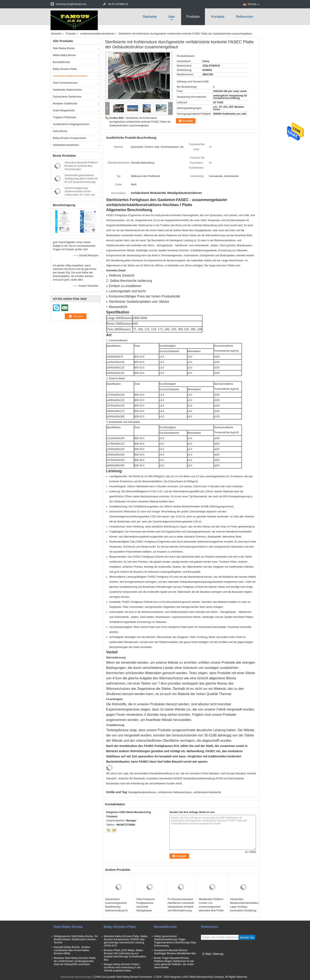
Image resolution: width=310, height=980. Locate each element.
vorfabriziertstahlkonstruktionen (97, 34)
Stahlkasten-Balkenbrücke (67, 90)
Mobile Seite (209, 959)
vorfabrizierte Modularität (207, 792)
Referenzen (245, 17)
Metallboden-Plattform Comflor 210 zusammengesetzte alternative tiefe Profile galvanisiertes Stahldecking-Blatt (211, 909)
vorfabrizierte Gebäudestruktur (175, 792)
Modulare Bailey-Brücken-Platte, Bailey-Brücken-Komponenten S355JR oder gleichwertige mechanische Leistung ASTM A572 (126, 941)
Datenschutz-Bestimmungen (76, 977)
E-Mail (207, 954)
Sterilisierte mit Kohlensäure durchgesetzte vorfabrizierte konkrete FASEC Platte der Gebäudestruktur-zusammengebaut (140, 122)
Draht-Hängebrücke (64, 110)
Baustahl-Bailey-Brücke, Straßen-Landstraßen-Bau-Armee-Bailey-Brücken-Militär (72, 950)
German (254, 4)
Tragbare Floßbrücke (65, 117)
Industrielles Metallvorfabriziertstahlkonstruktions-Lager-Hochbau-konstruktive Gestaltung (244, 905)
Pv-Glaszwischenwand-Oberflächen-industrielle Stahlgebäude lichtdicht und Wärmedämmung (181, 905)
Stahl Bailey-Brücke (64, 48)
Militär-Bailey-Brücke (64, 55)
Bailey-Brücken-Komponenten (69, 138)
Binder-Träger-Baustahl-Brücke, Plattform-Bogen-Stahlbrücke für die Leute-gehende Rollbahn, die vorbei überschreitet (174, 963)
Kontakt (188, 121)
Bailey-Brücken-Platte (65, 69)
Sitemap (218, 954)
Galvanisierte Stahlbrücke (67, 97)
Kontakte (218, 17)
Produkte (193, 17)
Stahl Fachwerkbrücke (65, 83)
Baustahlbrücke (62, 62)
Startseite (150, 17)
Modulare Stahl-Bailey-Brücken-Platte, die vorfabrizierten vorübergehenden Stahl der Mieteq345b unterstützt (75, 961)
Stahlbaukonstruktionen (66, 145)
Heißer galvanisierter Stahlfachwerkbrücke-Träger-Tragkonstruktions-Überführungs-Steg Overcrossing (175, 941)
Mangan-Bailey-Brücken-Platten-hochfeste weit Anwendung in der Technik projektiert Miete (122, 967)
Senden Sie (247, 937)
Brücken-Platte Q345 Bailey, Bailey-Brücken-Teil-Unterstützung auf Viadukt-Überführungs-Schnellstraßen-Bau (125, 955)
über (172, 17)
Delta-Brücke (60, 131)
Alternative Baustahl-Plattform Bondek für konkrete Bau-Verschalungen (81, 166)
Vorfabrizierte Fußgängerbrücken (71, 124)
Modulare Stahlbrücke (65, 104)
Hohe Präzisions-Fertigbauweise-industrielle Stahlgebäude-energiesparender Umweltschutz (146, 909)
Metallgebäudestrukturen (142, 792)
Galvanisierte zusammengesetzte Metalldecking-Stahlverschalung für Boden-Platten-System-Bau (118, 909)
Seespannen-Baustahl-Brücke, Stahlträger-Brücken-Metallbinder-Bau (175, 952)
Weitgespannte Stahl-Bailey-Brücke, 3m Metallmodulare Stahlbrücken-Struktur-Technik (76, 939)
